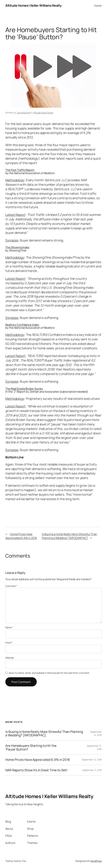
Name (9, 627)
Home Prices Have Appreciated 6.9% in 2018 (21, 536)
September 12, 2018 (92, 760)
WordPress (96, 861)
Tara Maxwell (23, 113)
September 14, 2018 (96, 733)
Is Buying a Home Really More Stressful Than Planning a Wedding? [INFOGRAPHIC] (69, 536)
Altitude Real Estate (43, 113)
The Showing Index (17, 247)
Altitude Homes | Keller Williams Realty (33, 5)
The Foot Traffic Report (20, 170)
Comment (11, 586)
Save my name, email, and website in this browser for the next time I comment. (49, 673)
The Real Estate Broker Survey (24, 389)
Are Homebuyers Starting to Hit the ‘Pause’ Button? (31, 747)
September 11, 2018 (92, 770)
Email (9, 643)
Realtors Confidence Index (22, 325)
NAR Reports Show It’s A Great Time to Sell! (36, 770)
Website (10, 658)
